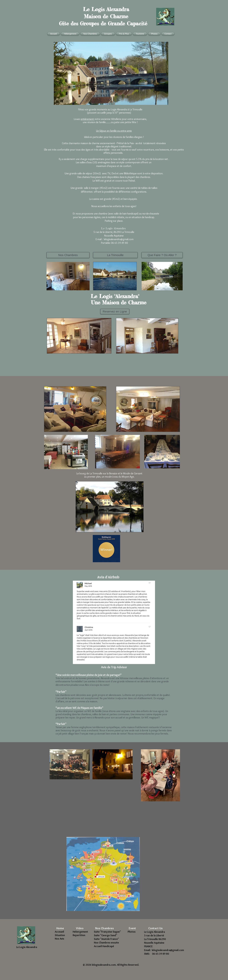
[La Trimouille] (115, 255)
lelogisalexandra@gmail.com (119, 239)
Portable (105, 243)
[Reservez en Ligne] (115, 311)
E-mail (98, 239)
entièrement (88, 119)
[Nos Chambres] (68, 255)
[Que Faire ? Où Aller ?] (162, 255)
